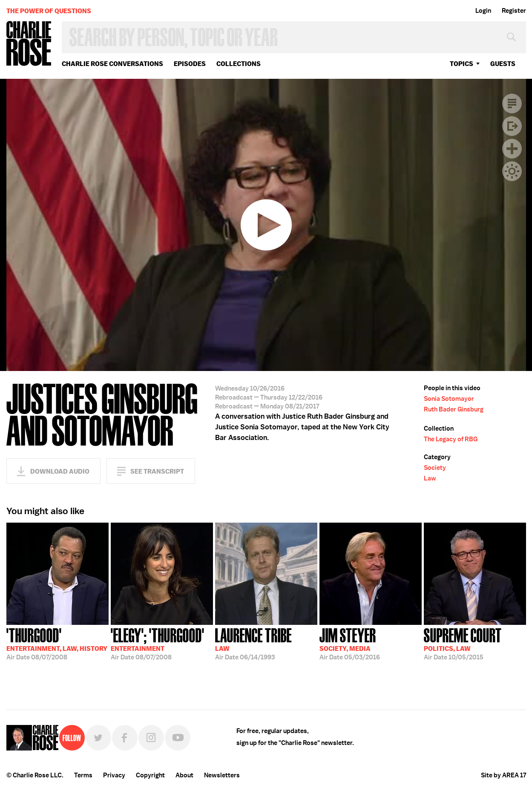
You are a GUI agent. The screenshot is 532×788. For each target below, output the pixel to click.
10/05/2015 (463, 643)
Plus (512, 149)
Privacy (114, 775)
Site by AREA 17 (503, 775)
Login (483, 11)
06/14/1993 (253, 643)
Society (435, 468)
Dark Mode (512, 171)
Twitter (98, 738)
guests (503, 64)
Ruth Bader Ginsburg (454, 409)
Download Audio (60, 471)
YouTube (178, 738)
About (184, 775)
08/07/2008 (57, 643)
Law (430, 478)
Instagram (151, 738)
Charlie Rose (29, 44)
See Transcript (157, 471)
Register (514, 11)
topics (462, 64)
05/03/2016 (350, 643)
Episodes (190, 64)
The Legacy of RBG (451, 439)
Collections (239, 64)
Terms (83, 775)
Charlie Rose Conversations (112, 64)
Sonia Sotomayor (449, 399)
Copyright (150, 775)
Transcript (512, 104)
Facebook (125, 738)
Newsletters (222, 775)
